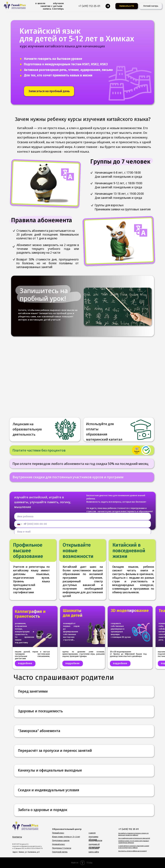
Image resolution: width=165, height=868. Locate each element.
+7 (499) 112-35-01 (89, 6)
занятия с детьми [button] (51, 6)
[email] (83, 532)
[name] (83, 516)
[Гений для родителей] (108, 6)
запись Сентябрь (53, 9)
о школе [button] (40, 3)
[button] (49, 91)
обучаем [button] (58, 3)
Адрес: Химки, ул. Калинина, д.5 (26, 852)
